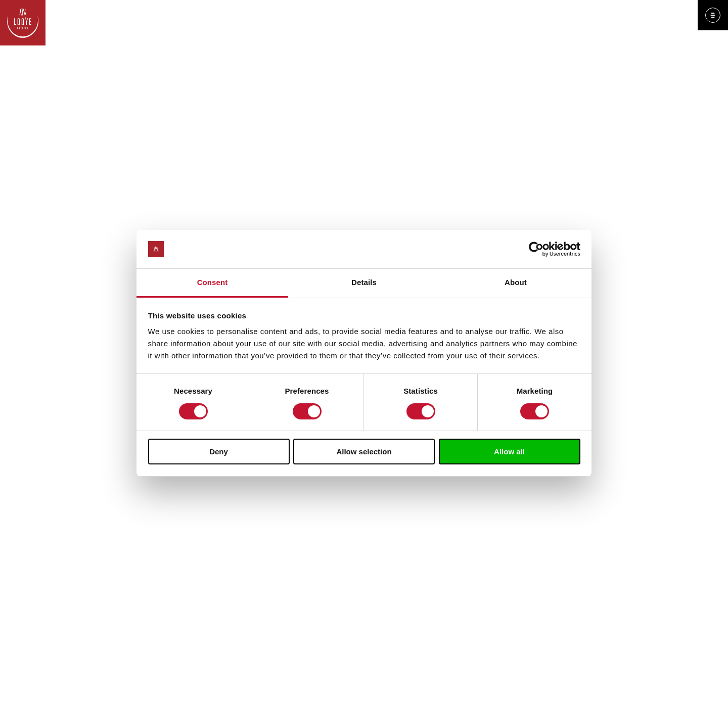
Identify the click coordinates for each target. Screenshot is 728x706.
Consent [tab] (213, 282)
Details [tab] (364, 282)
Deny (219, 452)
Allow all (509, 452)
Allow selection (364, 452)
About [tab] (516, 282)
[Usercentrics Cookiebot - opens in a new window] (536, 249)
